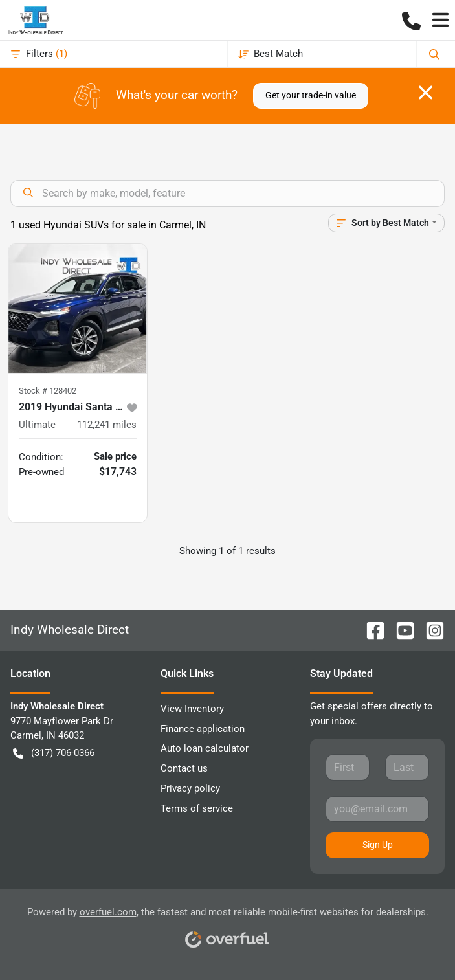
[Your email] (377, 809)
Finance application (203, 729)
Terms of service (197, 808)
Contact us (184, 768)
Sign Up (378, 845)
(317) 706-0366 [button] (54, 753)
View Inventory (192, 709)
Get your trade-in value (311, 95)
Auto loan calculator (205, 748)
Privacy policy (190, 788)
